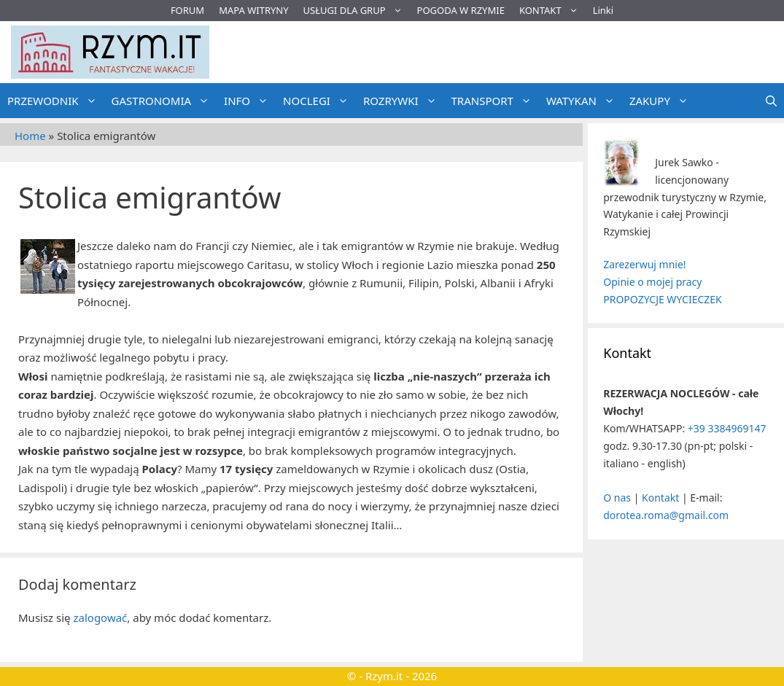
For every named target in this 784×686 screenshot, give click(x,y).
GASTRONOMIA (164, 101)
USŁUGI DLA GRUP (357, 11)
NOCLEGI (319, 101)
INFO (250, 101)
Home (30, 136)
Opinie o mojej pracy (652, 282)
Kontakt (660, 498)
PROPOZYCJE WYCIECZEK (662, 299)
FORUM (187, 10)
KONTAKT (552, 11)
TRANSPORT (495, 101)
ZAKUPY (663, 101)
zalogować (100, 617)
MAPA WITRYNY (253, 10)
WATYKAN (584, 101)
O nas (617, 498)
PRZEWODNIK (56, 101)
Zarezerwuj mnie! (644, 264)
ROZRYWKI (404, 101)
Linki (603, 10)
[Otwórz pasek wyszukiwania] (771, 101)
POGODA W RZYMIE (461, 10)
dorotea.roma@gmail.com (666, 515)
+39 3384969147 (727, 428)
